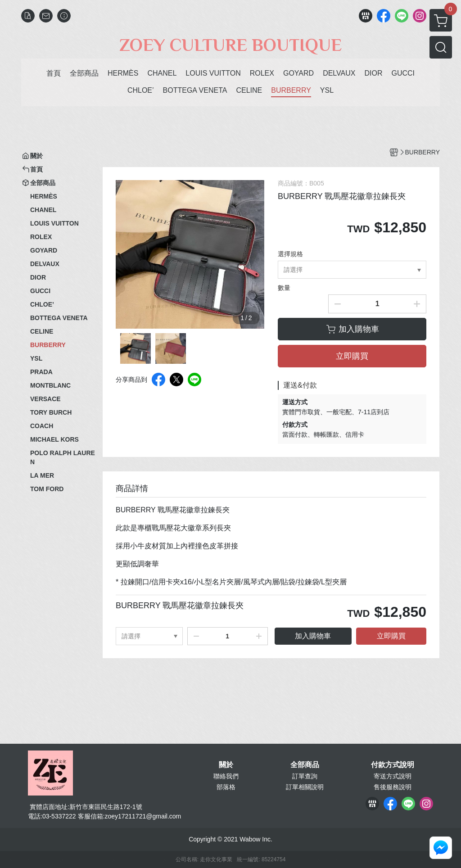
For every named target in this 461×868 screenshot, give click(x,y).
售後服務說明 (393, 787)
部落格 (226, 787)
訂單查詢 (305, 776)
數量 (284, 288)
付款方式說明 (393, 765)
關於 (226, 765)
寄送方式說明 (393, 776)
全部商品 (305, 765)
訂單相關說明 (305, 787)
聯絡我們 (226, 776)
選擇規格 (290, 254)
